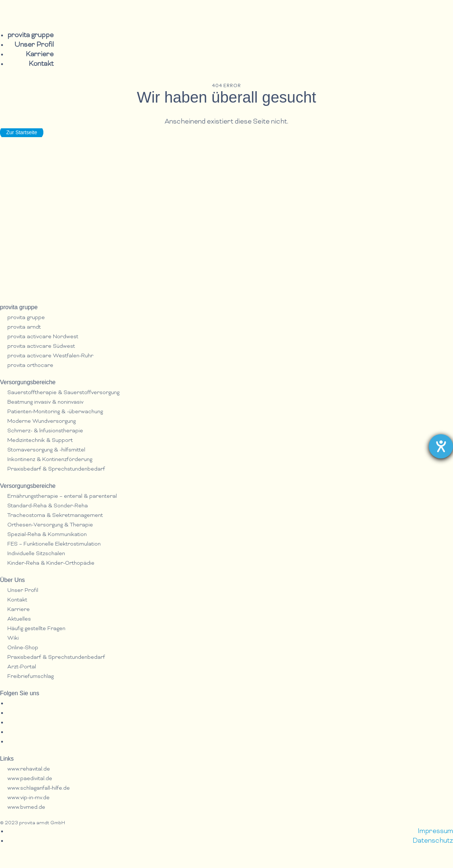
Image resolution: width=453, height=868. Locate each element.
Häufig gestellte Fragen (36, 629)
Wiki (13, 638)
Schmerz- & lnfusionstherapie (45, 431)
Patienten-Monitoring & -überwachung (55, 412)
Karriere (40, 55)
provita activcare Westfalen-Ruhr (50, 356)
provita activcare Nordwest (43, 337)
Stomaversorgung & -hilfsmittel (46, 450)
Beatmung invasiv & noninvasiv (45, 402)
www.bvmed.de (26, 808)
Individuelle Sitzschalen (36, 554)
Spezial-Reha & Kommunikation (47, 535)
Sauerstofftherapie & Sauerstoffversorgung (63, 393)
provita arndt (24, 327)
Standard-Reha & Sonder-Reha (48, 506)
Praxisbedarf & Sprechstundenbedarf (56, 469)
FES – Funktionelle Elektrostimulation (54, 544)
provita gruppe (30, 35)
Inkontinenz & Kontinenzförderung (50, 460)
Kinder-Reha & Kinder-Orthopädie (51, 563)
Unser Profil (34, 45)
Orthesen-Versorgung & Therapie (50, 525)
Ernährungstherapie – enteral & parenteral (62, 496)
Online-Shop (23, 648)
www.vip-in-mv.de (28, 798)
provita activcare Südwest (41, 347)
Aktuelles (19, 619)
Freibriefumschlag (30, 677)
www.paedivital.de (30, 779)
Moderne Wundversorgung (42, 422)
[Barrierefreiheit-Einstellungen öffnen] (441, 446)
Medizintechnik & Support (40, 441)
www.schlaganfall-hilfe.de (39, 788)
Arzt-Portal (22, 667)
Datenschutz (433, 841)
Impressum (435, 831)
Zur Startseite (22, 132)
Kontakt (41, 64)
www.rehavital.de (29, 769)
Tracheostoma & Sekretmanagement (55, 516)
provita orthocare (30, 366)
